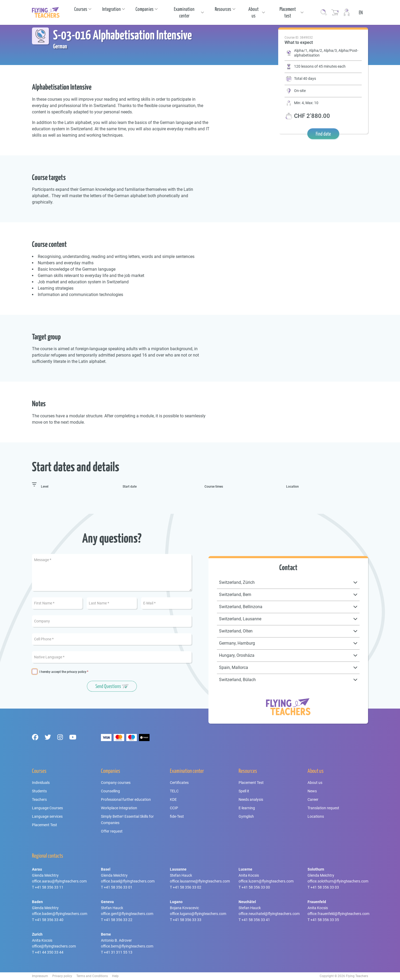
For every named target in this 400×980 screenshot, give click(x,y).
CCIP (174, 808)
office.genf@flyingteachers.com (127, 914)
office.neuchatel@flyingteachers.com (269, 914)
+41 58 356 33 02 (187, 887)
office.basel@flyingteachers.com (128, 881)
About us (315, 783)
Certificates (179, 783)
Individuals (41, 783)
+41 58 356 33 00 (256, 887)
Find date (323, 134)
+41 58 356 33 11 (49, 887)
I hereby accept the (63, 672)
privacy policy (77, 672)
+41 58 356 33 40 (49, 920)
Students (39, 791)
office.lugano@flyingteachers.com (198, 914)
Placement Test (45, 825)
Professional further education (126, 799)
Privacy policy (62, 976)
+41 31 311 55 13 (118, 952)
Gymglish (246, 816)
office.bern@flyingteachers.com (127, 946)
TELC (174, 791)
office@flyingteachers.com (54, 946)
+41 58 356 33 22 (118, 920)
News (312, 791)
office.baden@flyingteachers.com (60, 914)
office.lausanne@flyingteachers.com (200, 881)
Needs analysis (251, 799)
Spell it (244, 791)
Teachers (39, 799)
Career (313, 799)
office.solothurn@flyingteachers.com (338, 881)
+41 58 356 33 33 (187, 920)
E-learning (247, 808)
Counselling (110, 791)
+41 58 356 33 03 (325, 887)
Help (115, 976)
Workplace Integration (119, 808)
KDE (173, 799)
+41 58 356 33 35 (325, 920)
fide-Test (177, 816)
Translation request (323, 808)
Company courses (116, 783)
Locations (316, 816)
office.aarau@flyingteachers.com (59, 881)
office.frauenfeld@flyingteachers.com (338, 914)
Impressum (40, 976)
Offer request (112, 831)
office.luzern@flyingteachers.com (266, 881)
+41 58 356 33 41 (256, 920)
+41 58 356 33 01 (118, 887)
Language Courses (47, 808)
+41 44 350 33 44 (49, 952)
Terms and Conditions (92, 976)
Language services (47, 816)
